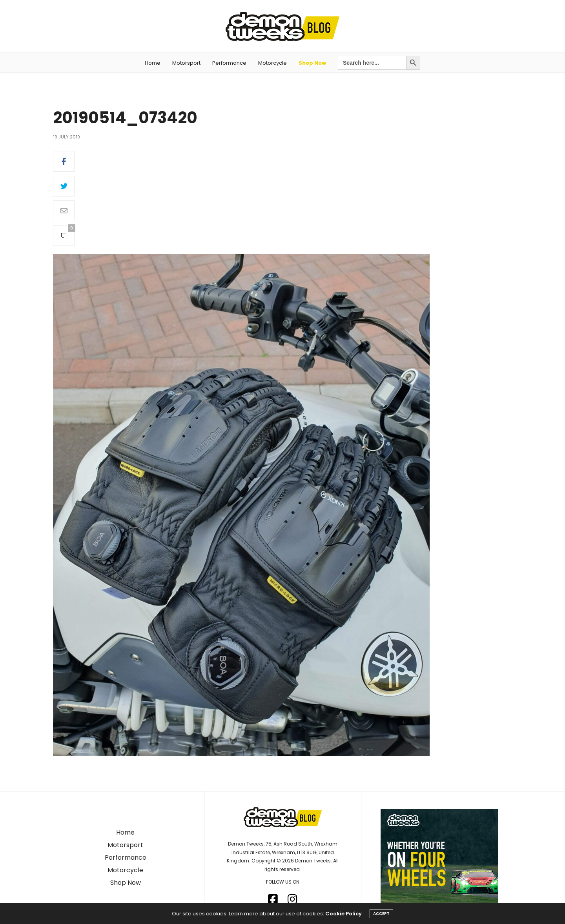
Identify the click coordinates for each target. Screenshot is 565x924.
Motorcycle (272, 63)
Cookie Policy (344, 914)
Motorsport (186, 63)
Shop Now (312, 63)
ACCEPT (381, 914)
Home (153, 63)
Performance (229, 63)
